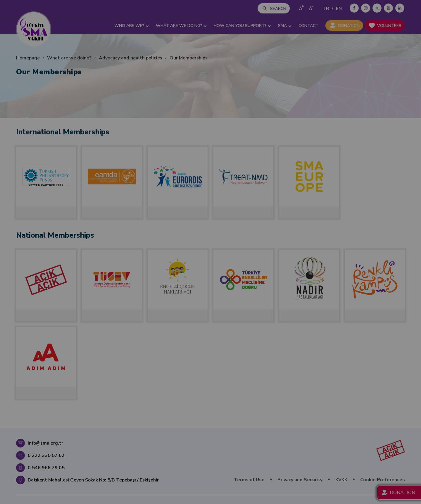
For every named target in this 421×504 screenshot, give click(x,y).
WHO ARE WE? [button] (132, 26)
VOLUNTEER (389, 26)
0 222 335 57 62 (46, 455)
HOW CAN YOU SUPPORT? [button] (242, 26)
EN (339, 8)
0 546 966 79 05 (46, 468)
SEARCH (278, 9)
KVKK (341, 480)
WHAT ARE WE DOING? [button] (181, 26)
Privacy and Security (300, 480)
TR (326, 8)
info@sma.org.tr (45, 443)
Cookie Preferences (383, 480)
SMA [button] (285, 26)
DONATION (349, 26)
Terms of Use (249, 480)
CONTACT (308, 26)
